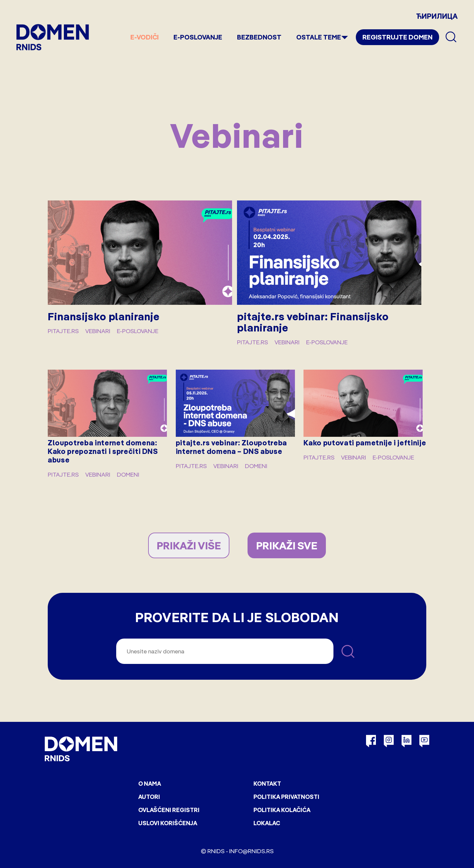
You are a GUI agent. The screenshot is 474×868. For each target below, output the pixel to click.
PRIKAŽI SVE (287, 545)
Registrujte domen (397, 37)
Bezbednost (259, 37)
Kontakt (267, 784)
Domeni (128, 474)
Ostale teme (319, 37)
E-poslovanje (198, 37)
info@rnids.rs (251, 851)
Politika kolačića (282, 810)
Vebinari (98, 331)
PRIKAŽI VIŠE (189, 545)
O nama (150, 784)
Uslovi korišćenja (168, 823)
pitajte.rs (63, 331)
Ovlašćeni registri (169, 810)
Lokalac (267, 823)
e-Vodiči (145, 37)
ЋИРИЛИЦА (437, 16)
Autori (149, 797)
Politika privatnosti (286, 797)
